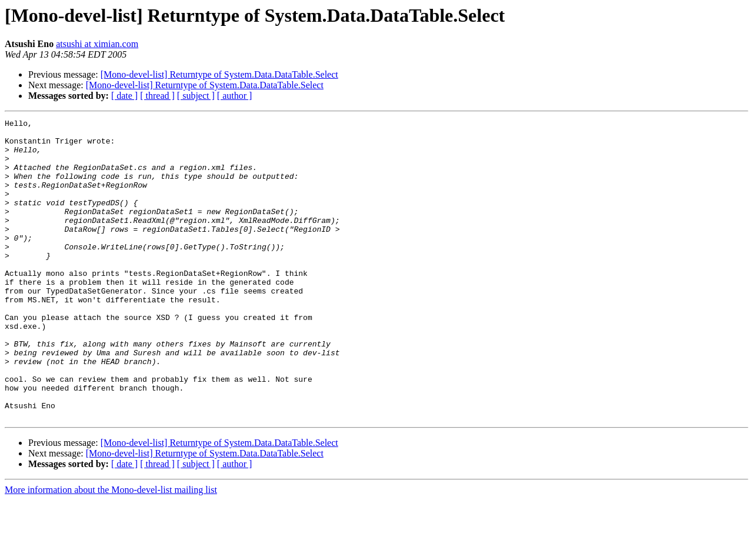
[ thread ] (157, 96)
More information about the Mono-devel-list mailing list (111, 550)
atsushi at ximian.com (97, 44)
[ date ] (124, 96)
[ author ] (235, 96)
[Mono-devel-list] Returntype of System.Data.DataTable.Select (219, 74)
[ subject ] (196, 96)
